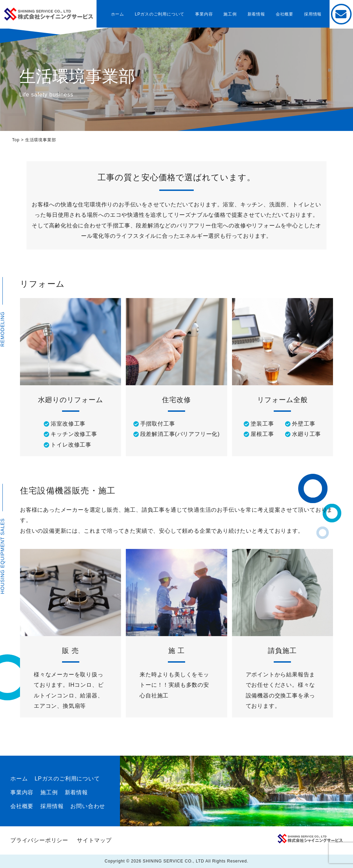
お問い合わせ (88, 806)
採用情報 (313, 14)
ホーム (118, 14)
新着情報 (256, 14)
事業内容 (204, 14)
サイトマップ (94, 840)
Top (16, 140)
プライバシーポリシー (39, 840)
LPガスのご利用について (160, 14)
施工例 (230, 14)
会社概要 (285, 14)
